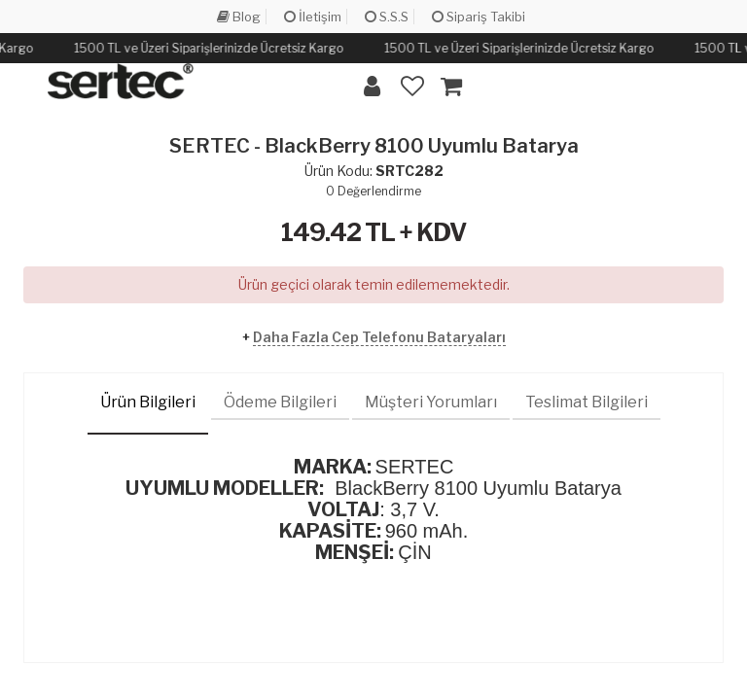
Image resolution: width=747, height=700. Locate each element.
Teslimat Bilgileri (587, 402)
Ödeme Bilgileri (280, 402)
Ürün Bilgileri (148, 402)
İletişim (313, 17)
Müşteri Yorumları (431, 402)
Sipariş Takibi (479, 17)
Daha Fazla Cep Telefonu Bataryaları (379, 337)
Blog (239, 17)
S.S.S (387, 17)
